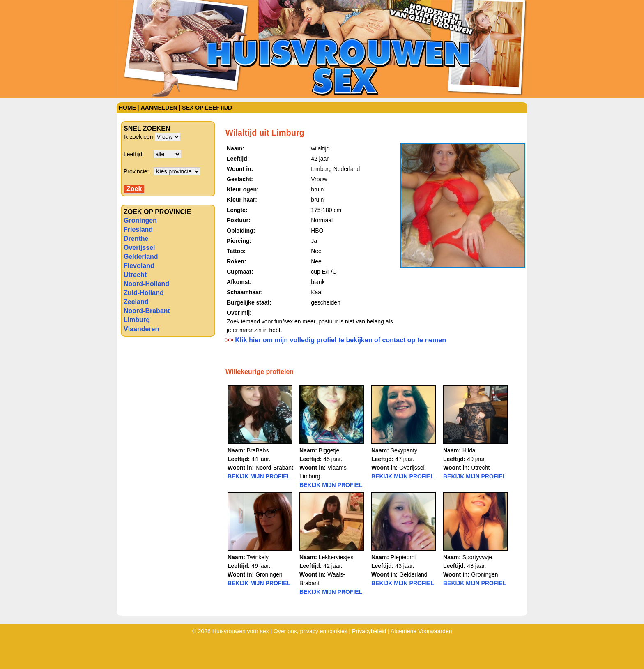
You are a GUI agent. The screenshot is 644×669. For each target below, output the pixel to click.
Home (127, 108)
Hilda (469, 450)
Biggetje (329, 450)
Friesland (138, 230)
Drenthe (136, 239)
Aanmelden (159, 108)
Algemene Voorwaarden (421, 631)
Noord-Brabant (147, 311)
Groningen (140, 220)
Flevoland (139, 266)
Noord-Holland (146, 284)
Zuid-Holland (144, 293)
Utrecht (135, 275)
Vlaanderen (141, 329)
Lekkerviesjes (336, 557)
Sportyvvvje (477, 557)
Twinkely (258, 557)
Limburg (137, 320)
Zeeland (136, 302)
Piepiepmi (403, 557)
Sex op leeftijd (207, 108)
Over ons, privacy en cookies (310, 631)
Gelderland (141, 257)
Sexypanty (404, 450)
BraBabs (258, 450)
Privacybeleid (369, 631)
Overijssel (139, 248)
